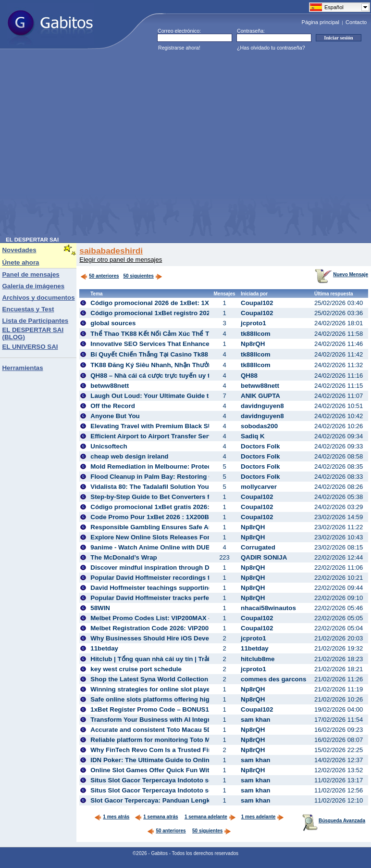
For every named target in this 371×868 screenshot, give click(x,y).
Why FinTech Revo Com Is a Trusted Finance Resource (174, 750)
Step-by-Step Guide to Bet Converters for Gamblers (169, 497)
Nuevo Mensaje (341, 274)
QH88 (249, 376)
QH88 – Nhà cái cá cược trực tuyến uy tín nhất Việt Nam (175, 376)
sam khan (256, 720)
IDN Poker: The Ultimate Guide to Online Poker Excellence (179, 760)
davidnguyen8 (262, 406)
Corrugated (258, 547)
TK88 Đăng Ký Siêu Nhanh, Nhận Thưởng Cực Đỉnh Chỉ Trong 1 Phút (194, 365)
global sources (113, 323)
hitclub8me (258, 659)
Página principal (321, 22)
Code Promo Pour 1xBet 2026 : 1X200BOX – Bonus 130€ (176, 517)
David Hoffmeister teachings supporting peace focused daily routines (196, 588)
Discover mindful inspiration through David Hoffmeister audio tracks (195, 568)
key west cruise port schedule (136, 669)
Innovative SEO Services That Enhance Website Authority (178, 344)
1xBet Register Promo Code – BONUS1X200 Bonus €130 (176, 709)
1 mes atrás (112, 817)
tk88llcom (256, 334)
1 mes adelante (263, 817)
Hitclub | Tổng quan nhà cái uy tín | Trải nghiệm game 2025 (179, 659)
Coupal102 (257, 303)
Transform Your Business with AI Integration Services (172, 720)
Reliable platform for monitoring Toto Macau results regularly (183, 740)
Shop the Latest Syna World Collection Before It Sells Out (178, 679)
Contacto (356, 22)
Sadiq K (253, 436)
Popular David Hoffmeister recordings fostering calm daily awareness (196, 578)
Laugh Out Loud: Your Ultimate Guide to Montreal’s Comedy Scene (192, 396)
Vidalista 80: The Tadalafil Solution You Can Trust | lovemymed (185, 487)
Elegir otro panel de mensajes (121, 260)
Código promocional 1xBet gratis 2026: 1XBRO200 (167, 507)
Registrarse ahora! (179, 48)
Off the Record (113, 406)
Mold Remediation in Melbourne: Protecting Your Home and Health (192, 466)
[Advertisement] (91, 146)
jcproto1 (254, 323)
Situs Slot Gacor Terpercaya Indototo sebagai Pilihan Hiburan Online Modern (207, 780)
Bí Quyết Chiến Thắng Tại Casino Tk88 (149, 354)
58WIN (100, 608)
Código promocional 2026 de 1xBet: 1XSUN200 (162, 303)
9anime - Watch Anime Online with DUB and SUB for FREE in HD (188, 547)
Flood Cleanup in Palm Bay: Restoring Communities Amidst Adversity (197, 477)
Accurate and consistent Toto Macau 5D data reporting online (184, 730)
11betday (104, 648)
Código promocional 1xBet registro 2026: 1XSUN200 (170, 313)
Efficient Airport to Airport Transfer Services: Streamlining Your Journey (200, 436)
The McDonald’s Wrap (124, 557)
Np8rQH (253, 344)
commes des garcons (273, 679)
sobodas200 (259, 426)
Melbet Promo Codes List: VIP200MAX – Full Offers (168, 618)
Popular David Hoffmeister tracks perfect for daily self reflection (187, 598)
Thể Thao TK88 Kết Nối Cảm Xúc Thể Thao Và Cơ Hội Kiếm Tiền (188, 334)
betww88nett (110, 386)
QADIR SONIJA (264, 557)
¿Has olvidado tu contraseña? (271, 48)
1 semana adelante (210, 817)
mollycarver (259, 487)
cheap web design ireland (129, 456)
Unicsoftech (109, 446)
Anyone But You (115, 416)
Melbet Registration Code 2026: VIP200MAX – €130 (167, 628)
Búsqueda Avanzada (334, 821)
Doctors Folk (260, 446)
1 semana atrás (156, 817)
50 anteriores (99, 276)
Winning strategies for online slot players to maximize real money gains (199, 689)
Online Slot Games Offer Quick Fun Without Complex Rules (181, 770)
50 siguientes (138, 276)
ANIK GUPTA (260, 396)
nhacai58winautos (268, 608)
